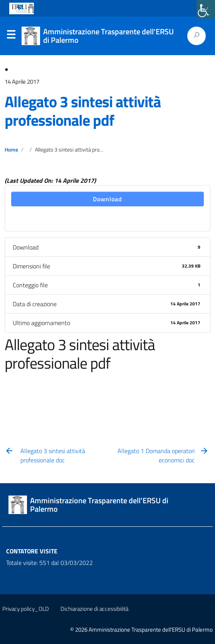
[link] (206, 9)
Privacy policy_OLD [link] (26, 609)
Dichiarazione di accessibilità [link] (94, 609)
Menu (11, 36)
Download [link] (107, 199)
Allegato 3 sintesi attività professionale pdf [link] (83, 111)
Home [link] (11, 150)
